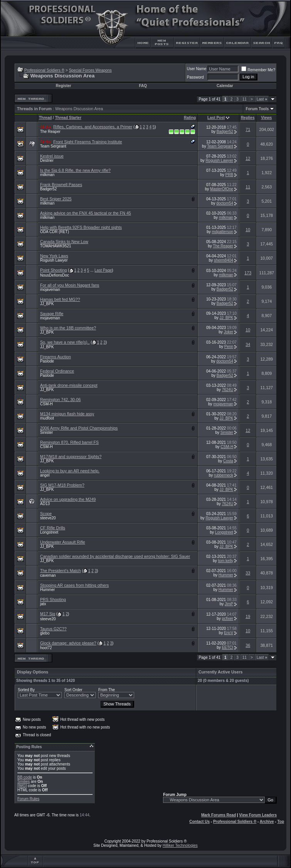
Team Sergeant (53, 146)
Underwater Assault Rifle (63, 542)
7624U (228, 390)
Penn (229, 347)
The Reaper (50, 132)
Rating (190, 118)
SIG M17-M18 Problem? (62, 485)
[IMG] (22, 786)
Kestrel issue (52, 156)
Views (266, 118)
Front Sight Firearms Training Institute (87, 142)
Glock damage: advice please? (68, 643)
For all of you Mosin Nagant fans (70, 285)
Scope (46, 514)
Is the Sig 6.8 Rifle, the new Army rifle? (75, 170)
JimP (229, 604)
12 (248, 158)
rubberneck (224, 475)
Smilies (24, 782)
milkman (47, 175)
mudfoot (47, 418)
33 (248, 573)
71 (248, 129)
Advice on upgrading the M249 (68, 499)
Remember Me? (258, 70)
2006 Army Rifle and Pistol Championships (79, 428)
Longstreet (49, 532)
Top (281, 822)
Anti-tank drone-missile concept (69, 385)
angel (45, 475)
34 (248, 344)
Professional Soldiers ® (44, 70)
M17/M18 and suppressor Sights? (71, 457)
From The (107, 690)
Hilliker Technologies (180, 845)
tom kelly (226, 561)
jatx (43, 604)
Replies (248, 118)
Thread (45, 118)
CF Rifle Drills (53, 528)
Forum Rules (28, 799)
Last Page (103, 270)
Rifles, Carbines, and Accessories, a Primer (93, 127)
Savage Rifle (52, 314)
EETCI (228, 647)
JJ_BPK (47, 304)
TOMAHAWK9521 (56, 246)
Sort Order (73, 690)
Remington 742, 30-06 (60, 400)
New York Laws (54, 256)
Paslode (47, 361)
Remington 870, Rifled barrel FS (69, 442)
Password (195, 77)
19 (248, 616)
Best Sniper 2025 (56, 199)
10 (248, 230)
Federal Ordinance (57, 371)
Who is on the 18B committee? (68, 328)
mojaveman (50, 290)
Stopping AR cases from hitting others (74, 585)
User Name (197, 69)
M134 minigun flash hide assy (67, 414)
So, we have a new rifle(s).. (65, 342)
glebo (45, 633)
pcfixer (228, 619)
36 (248, 645)
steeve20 (48, 518)
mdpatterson (223, 232)
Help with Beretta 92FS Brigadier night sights (81, 227)
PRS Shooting (53, 599)
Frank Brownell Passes (61, 185)
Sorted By (26, 690)
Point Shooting (53, 270)
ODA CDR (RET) (55, 232)
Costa (228, 461)
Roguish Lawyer (219, 160)
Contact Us (199, 822)
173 (248, 273)
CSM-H (46, 404)
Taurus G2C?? (53, 629)
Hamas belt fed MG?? (60, 299)
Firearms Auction (56, 357)
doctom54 (225, 203)
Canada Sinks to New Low (64, 242)
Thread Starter (68, 118)
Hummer (226, 575)
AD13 (45, 504)
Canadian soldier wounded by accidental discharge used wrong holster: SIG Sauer (115, 556)
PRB (230, 175)
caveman (48, 575)
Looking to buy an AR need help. (70, 471)
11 (245, 99)
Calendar (225, 86)
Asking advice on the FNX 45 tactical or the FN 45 (86, 213)
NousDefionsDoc (55, 275)
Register (64, 86)
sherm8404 (224, 260)
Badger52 (225, 132)
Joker (229, 332)
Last (262, 99)
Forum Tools (257, 109)
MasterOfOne (222, 189)
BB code (25, 777)
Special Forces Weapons (90, 70)
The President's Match (61, 571)
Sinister (46, 432)
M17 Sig (48, 614)
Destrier (47, 160)
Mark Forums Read (219, 815)
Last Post (216, 118)
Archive (267, 822)
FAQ (143, 86)
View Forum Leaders (258, 815)
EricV (229, 633)
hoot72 (46, 648)
